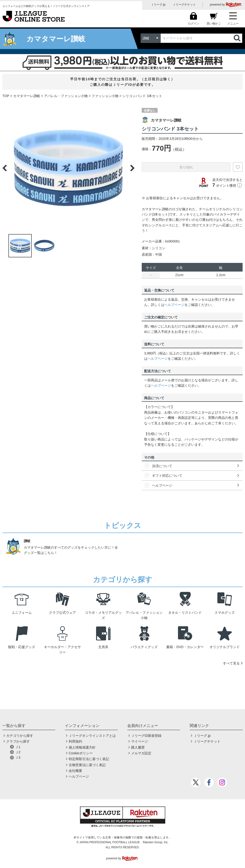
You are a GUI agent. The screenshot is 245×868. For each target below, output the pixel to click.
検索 (238, 38)
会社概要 (75, 771)
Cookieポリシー (81, 753)
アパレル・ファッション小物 (66, 96)
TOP (6, 96)
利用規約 (75, 741)
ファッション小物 (105, 96)
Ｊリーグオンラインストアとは (92, 736)
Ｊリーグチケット (184, 5)
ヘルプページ (174, 305)
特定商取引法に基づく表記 (89, 759)
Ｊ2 (18, 752)
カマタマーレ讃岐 (27, 96)
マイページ (140, 741)
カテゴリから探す (20, 736)
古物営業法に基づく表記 (87, 765)
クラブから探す (18, 741)
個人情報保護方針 (82, 747)
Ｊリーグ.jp (158, 5)
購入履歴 (138, 747)
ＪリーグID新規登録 (146, 736)
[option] (68, 168)
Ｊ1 (18, 747)
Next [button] (132, 168)
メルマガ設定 (141, 753)
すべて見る (231, 663)
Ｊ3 (18, 757)
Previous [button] (5, 168)
